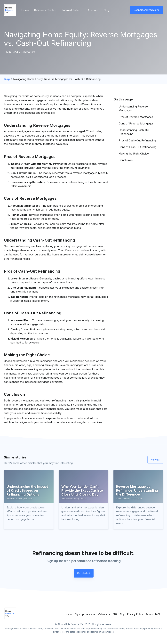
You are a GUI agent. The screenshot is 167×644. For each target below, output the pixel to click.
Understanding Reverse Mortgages (133, 108)
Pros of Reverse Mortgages (136, 117)
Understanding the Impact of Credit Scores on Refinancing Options (27, 490)
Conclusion (126, 160)
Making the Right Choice (134, 154)
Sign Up (79, 614)
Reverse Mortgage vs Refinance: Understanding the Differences (137, 490)
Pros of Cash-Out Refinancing (137, 140)
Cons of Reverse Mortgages (136, 123)
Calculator (104, 614)
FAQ (115, 614)
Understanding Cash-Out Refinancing (134, 132)
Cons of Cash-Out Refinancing (138, 147)
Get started (84, 573)
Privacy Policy (135, 614)
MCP (158, 614)
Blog (106, 10)
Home (25, 10)
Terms (149, 614)
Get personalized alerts (147, 10)
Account (93, 10)
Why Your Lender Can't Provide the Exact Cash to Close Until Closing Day (82, 490)
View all (155, 460)
